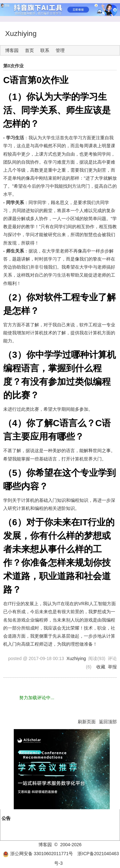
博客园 (12, 50)
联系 (45, 50)
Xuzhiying (21, 33)
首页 (29, 50)
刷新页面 (87, 722)
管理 (60, 50)
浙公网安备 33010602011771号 (38, 854)
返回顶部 (108, 722)
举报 (112, 667)
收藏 (101, 667)
